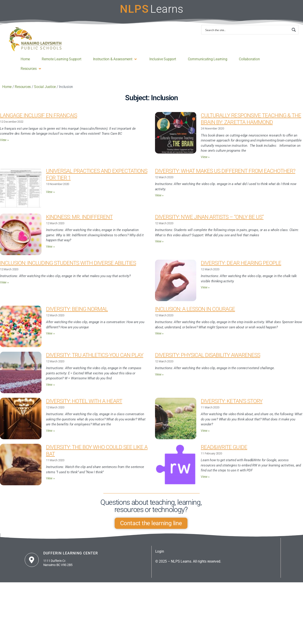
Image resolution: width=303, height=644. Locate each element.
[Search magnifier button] (294, 30)
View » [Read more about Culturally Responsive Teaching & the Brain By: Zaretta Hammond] (205, 157)
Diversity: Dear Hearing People (241, 263)
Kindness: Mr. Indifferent (79, 217)
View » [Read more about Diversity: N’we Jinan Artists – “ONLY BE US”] (159, 241)
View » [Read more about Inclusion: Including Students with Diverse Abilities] (4, 282)
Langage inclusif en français (39, 115)
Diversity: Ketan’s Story (231, 401)
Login (160, 551)
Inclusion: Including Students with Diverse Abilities (68, 263)
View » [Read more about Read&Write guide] (205, 477)
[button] (115, 59)
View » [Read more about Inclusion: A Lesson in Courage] (159, 333)
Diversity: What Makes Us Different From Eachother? (225, 171)
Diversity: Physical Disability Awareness (208, 355)
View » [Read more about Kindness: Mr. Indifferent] (50, 247)
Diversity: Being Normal (77, 309)
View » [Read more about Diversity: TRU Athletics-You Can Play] (50, 385)
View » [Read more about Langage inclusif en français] (4, 140)
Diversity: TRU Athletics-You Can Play (95, 355)
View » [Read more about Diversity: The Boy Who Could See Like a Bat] (50, 478)
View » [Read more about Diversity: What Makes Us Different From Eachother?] (159, 195)
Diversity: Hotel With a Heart (84, 401)
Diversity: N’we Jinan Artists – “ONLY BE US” (209, 217)
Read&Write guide (224, 447)
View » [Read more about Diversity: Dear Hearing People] (205, 287)
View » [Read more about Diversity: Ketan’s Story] (205, 431)
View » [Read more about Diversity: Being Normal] (50, 333)
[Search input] (247, 30)
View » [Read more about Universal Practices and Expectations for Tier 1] (50, 192)
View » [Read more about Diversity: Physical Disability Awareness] (159, 374)
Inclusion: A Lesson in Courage (195, 309)
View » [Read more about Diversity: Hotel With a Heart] (50, 431)
